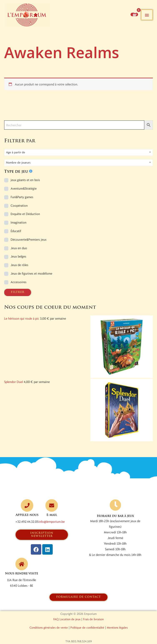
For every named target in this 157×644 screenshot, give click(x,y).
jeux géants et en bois (25, 180)
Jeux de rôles (19, 265)
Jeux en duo (19, 248)
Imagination (19, 222)
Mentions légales (117, 627)
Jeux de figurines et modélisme (31, 273)
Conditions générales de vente (49, 627)
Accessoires (19, 282)
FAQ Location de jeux (67, 619)
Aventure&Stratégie (24, 188)
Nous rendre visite (22, 574)
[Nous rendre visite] (22, 564)
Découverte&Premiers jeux (29, 239)
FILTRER (18, 292)
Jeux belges (18, 256)
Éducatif (16, 231)
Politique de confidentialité (87, 627)
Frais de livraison (93, 619)
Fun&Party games (22, 197)
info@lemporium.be (52, 521)
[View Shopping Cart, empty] (134, 14)
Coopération (19, 205)
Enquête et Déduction (25, 214)
